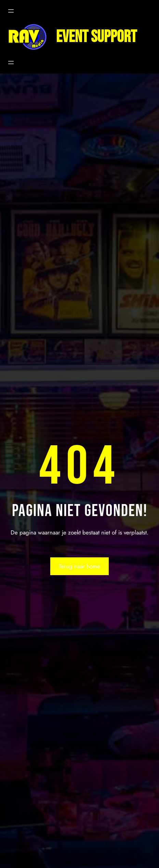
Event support (96, 37)
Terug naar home (79, 566)
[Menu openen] (11, 11)
